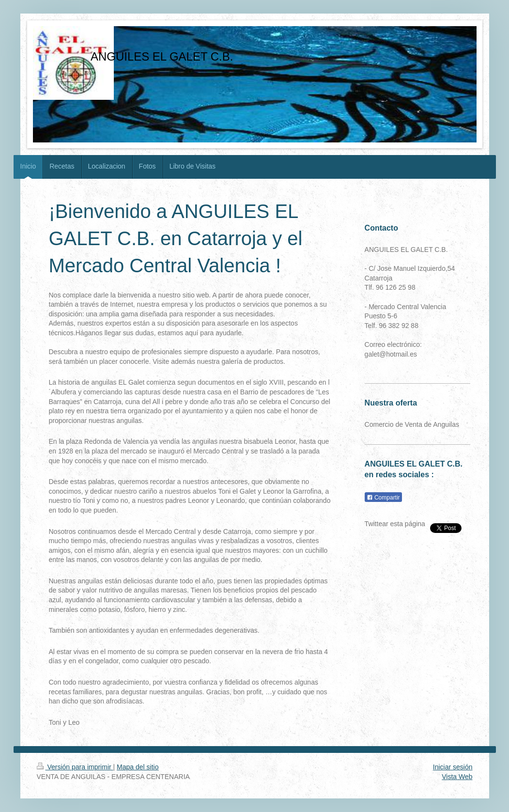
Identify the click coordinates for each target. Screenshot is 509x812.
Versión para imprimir (75, 767)
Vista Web (457, 777)
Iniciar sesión (453, 767)
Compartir (383, 498)
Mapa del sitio (138, 767)
